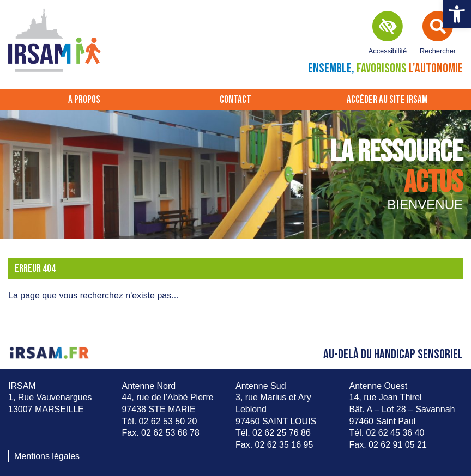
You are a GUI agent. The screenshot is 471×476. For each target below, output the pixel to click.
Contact (235, 100)
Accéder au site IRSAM (387, 100)
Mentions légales (47, 456)
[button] (457, 14)
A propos (84, 100)
